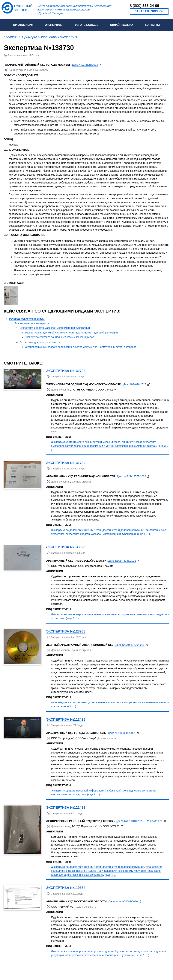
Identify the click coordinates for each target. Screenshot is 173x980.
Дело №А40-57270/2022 (130, 645)
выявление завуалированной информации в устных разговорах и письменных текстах (103, 446)
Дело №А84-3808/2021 (122, 733)
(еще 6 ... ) (70, 706)
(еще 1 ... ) (143, 534)
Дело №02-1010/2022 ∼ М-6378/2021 (140, 821)
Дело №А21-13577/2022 (131, 476)
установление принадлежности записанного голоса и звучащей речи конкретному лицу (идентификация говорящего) (107, 871)
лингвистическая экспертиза (139, 442)
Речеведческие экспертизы (27, 319)
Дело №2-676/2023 (135, 384)
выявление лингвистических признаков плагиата (117, 614)
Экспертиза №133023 (66, 547)
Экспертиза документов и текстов (40, 342)
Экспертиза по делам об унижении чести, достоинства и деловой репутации (71, 333)
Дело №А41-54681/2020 (123, 901)
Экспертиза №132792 (66, 371)
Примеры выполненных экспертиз (49, 37)
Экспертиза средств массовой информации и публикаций (55, 328)
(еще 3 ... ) (72, 618)
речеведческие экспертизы (139, 791)
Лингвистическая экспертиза (32, 323)
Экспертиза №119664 (66, 888)
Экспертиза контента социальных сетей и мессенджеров (59, 337)
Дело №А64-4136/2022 (122, 561)
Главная (10, 37)
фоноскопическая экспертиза (85, 875)
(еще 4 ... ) (111, 875)
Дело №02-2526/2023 (85, 65)
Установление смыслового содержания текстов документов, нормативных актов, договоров (81, 347)
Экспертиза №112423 (66, 719)
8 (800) (144, 6)
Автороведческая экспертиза (69, 702)
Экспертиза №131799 (66, 463)
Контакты (152, 25)
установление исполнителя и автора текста (114, 702)
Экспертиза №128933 (66, 631)
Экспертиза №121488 (66, 807)
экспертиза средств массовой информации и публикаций (101, 534)
